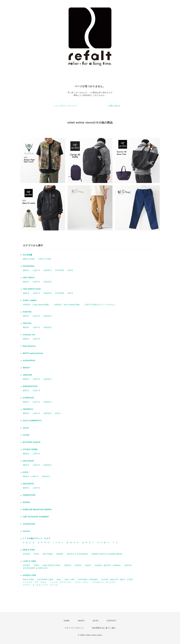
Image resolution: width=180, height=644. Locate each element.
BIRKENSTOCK (30, 386)
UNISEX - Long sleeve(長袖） (37, 305)
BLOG (96, 621)
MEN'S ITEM (29, 259)
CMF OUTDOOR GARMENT (36, 517)
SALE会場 (28, 255)
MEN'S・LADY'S (31, 477)
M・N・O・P (73, 543)
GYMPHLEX (29, 398)
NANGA (27, 502)
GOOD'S (48, 270)
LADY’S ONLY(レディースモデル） (100, 305)
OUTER (26, 554)
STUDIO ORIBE (30, 449)
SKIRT (88, 565)
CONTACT (111, 621)
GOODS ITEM (29, 575)
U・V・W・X (103, 543)
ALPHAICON (29, 524)
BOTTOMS (48, 554)
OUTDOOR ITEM (45, 580)
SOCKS (128, 565)
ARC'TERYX (29, 278)
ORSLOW (27, 375)
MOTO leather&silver (33, 353)
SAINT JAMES (30, 300)
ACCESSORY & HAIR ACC (35, 568)
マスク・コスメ (82, 582)
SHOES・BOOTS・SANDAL (108, 565)
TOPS (36, 554)
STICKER (60, 270)
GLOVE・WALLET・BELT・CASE (117, 580)
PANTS (78, 565)
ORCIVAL (27, 323)
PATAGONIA (29, 266)
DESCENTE (28, 484)
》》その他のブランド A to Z (37, 538)
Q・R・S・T (88, 543)
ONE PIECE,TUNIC (52, 565)
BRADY (27, 368)
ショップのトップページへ (66, 106)
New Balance (29, 346)
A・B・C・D (29, 543)
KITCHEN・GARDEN (88, 580)
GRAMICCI (28, 409)
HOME (67, 621)
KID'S (70, 270)
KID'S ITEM (28, 580)
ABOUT (81, 621)
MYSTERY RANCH (32, 442)
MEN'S (26, 270)
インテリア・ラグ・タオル (35, 582)
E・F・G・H (44, 543)
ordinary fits (29, 335)
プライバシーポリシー (74, 628)
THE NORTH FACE (32, 289)
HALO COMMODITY (32, 421)
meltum (27, 531)
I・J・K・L (58, 543)
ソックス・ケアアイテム (61, 582)
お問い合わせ (114, 106)
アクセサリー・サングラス (104, 582)
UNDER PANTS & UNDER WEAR (107, 554)
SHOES (60, 554)
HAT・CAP (70, 580)
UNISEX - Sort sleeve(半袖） (67, 305)
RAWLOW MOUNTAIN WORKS (37, 510)
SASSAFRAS (29, 361)
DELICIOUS (28, 461)
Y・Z (115, 543)
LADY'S (36, 270)
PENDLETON (29, 495)
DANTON (27, 312)
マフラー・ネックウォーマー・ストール (40, 585)
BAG (59, 580)
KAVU (26, 472)
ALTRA (26, 435)
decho (26, 428)
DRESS (68, 565)
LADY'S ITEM (45, 259)
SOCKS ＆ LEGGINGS (77, 554)
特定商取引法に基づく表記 (104, 628)
